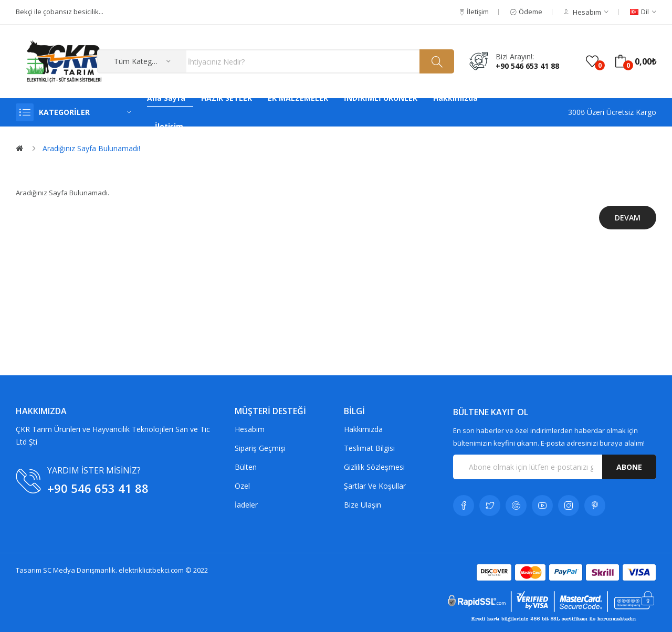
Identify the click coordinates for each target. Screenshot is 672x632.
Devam (628, 218)
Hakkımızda (363, 429)
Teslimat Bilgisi (369, 448)
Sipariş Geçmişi (260, 448)
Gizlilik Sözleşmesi (374, 467)
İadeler (246, 505)
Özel (242, 486)
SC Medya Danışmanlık (79, 570)
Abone (629, 467)
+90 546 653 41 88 (527, 66)
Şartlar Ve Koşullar (375, 486)
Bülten (246, 467)
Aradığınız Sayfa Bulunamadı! (91, 148)
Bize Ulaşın (363, 505)
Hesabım (250, 429)
